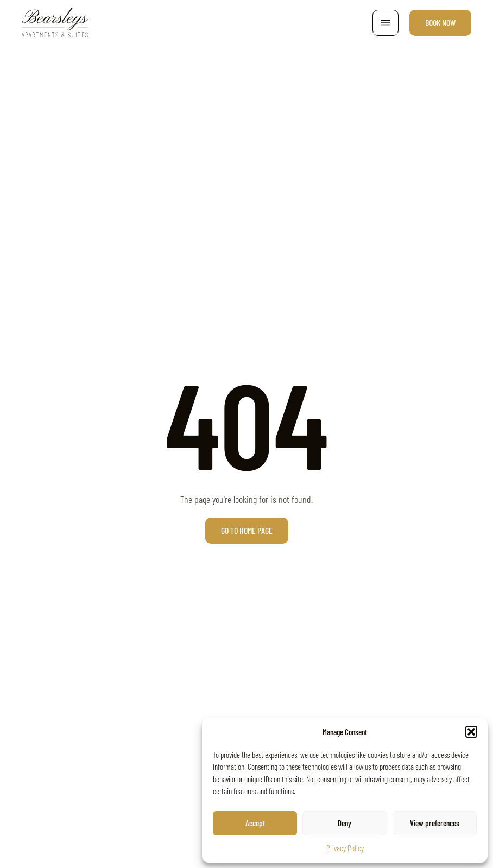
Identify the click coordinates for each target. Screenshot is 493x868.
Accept (255, 823)
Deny (345, 823)
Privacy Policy (345, 848)
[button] (471, 732)
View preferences (435, 823)
